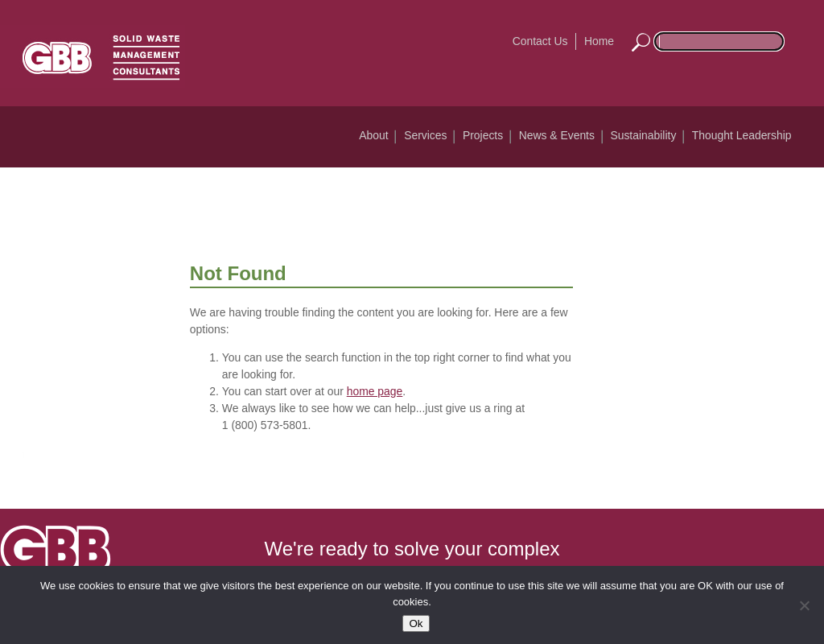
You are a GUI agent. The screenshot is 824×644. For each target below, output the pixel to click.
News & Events (557, 135)
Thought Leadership (742, 135)
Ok (416, 623)
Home (599, 41)
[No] (804, 605)
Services (425, 135)
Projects (483, 135)
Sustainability (643, 135)
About (373, 135)
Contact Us (540, 41)
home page (375, 391)
